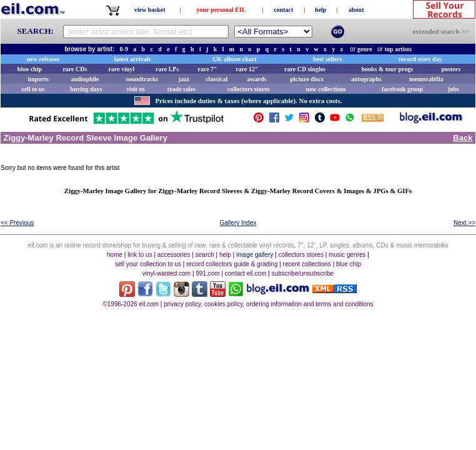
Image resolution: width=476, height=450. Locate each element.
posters (451, 69)
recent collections (307, 264)
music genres (347, 255)
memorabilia (426, 79)
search (205, 255)
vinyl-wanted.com (166, 273)
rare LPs (167, 69)
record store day (420, 59)
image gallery (255, 255)
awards (256, 79)
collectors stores (249, 89)
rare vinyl (122, 69)
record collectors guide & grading (232, 264)
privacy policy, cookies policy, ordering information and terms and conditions (268, 304)
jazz (184, 79)
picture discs (306, 79)
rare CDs (75, 69)
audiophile (85, 79)
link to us (140, 255)
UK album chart (235, 59)
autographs (366, 79)
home (115, 255)
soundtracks (142, 79)
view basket (150, 10)
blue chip (30, 69)
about (356, 10)
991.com (207, 273)
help (320, 10)
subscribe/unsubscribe (303, 273)
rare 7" (207, 69)
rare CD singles (305, 69)
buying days (86, 89)
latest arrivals (133, 59)
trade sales (181, 89)
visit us (136, 89)
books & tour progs (387, 69)
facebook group (402, 89)
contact (283, 10)
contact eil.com (246, 273)
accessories (174, 255)
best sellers (327, 59)
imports (38, 79)
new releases (43, 59)
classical (216, 79)
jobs (454, 89)
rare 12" (247, 69)
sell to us (33, 89)
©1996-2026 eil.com (131, 304)
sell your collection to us (148, 264)
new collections (326, 89)
